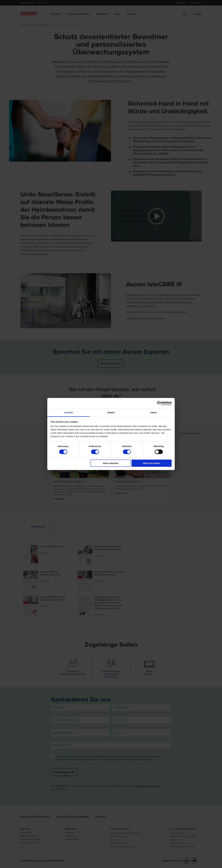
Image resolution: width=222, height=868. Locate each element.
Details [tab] (111, 412)
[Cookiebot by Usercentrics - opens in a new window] (159, 403)
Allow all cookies (152, 463)
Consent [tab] (69, 412)
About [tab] (153, 412)
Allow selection (111, 463)
